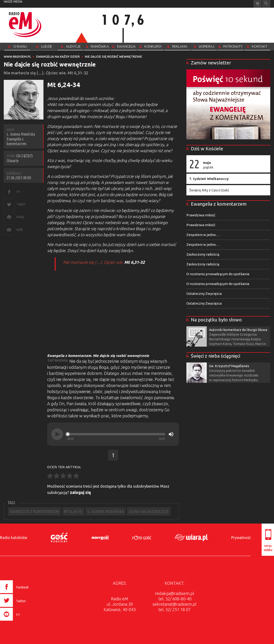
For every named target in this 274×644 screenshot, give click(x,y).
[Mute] (171, 434)
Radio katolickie (14, 538)
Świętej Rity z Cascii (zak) (209, 190)
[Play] (57, 434)
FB (18, 192)
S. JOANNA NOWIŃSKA (106, 511)
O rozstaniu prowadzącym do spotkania (218, 274)
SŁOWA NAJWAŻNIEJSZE (149, 511)
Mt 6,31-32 (135, 262)
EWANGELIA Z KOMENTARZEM (34, 511)
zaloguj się (80, 492)
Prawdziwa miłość (201, 215)
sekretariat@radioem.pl (174, 604)
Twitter (21, 204)
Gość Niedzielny (58, 360)
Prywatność (241, 538)
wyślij (19, 229)
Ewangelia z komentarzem (219, 204)
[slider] (116, 434)
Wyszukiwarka (266, 4)
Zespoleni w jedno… (203, 235)
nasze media (13, 2)
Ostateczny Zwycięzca (204, 294)
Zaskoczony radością (203, 254)
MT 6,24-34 (73, 511)
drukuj (20, 217)
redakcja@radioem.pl (174, 593)
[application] (113, 434)
